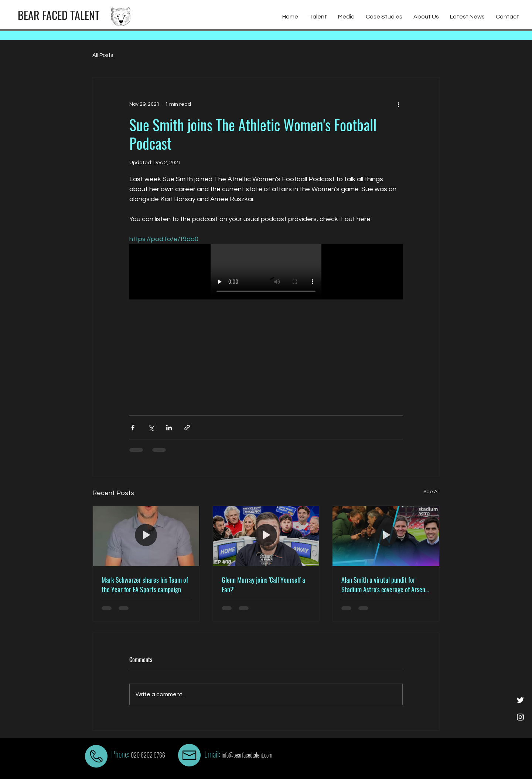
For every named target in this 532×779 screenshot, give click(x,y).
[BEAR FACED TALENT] (59, 15)
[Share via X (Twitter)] (151, 428)
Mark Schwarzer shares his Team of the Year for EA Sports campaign (145, 585)
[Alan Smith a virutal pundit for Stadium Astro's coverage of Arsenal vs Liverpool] (386, 536)
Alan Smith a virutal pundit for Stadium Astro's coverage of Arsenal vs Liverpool (386, 585)
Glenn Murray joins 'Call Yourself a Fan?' (263, 585)
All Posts (103, 55)
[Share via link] (187, 428)
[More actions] (398, 104)
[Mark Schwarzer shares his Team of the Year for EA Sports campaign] (146, 536)
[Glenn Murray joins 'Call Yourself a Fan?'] (266, 536)
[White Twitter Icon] (520, 700)
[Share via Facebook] (133, 428)
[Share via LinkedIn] (169, 428)
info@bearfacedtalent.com (247, 755)
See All (432, 492)
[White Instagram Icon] (520, 717)
